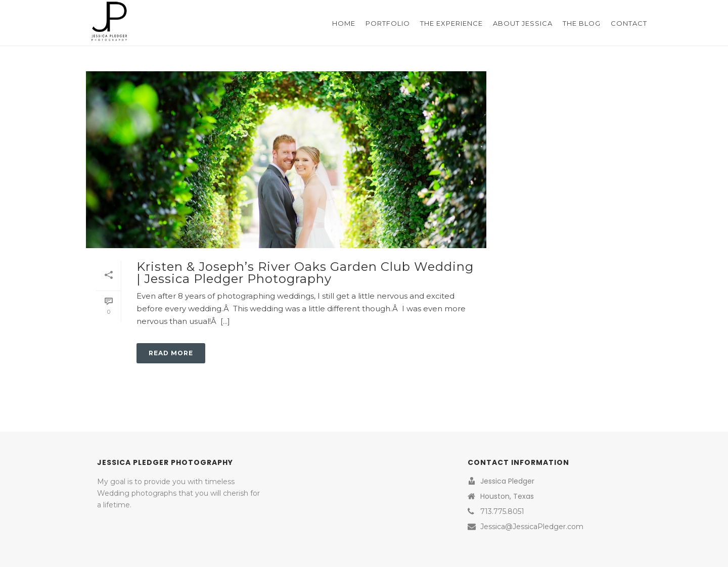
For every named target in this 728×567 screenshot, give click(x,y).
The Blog (582, 23)
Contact (629, 23)
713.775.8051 (502, 511)
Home (344, 23)
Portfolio (388, 23)
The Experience (451, 23)
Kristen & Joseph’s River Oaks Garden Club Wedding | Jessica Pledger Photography (305, 273)
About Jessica (523, 23)
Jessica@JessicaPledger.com (532, 527)
